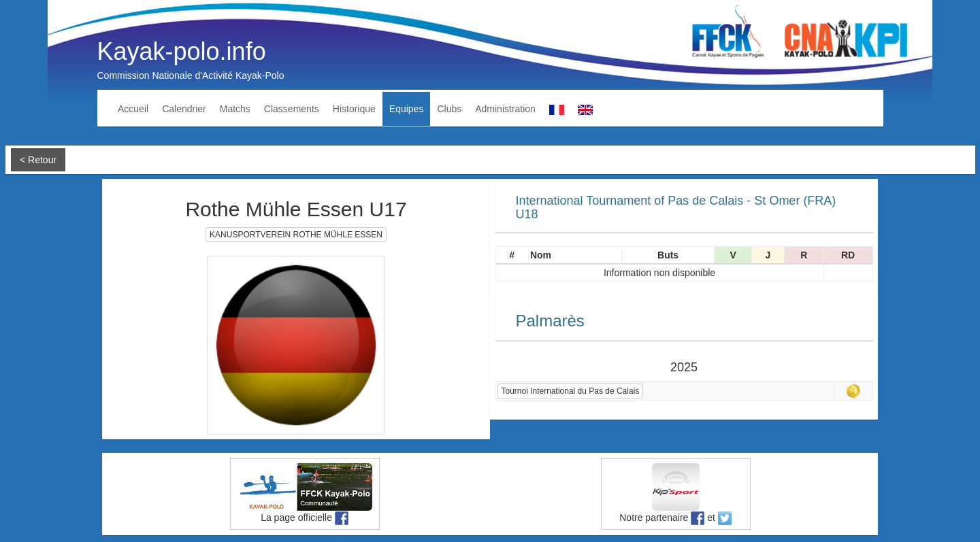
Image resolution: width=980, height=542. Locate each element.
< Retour (38, 160)
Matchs (235, 109)
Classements (292, 109)
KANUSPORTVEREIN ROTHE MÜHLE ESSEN (296, 235)
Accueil (133, 109)
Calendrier (184, 109)
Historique (354, 109)
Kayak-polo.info (182, 51)
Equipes (407, 109)
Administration (505, 109)
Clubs (449, 109)
